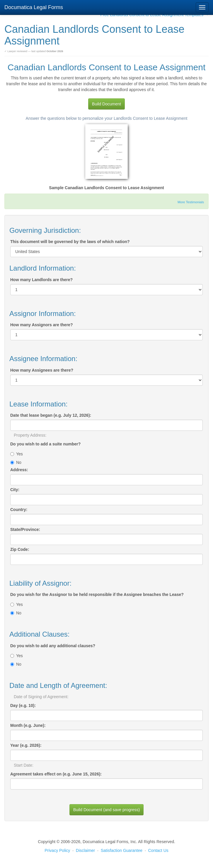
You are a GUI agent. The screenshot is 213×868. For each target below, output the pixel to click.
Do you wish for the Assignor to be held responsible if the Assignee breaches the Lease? (97, 594)
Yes (17, 454)
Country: (19, 510)
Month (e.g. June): (28, 725)
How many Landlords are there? (41, 280)
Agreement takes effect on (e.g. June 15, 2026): (56, 774)
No (16, 462)
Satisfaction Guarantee (122, 850)
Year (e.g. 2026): (26, 745)
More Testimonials (191, 202)
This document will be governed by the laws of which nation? (70, 242)
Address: (19, 470)
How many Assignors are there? (41, 325)
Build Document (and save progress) (106, 810)
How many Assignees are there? (42, 370)
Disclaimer (85, 850)
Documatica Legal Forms (34, 7)
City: (15, 490)
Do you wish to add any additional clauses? (53, 646)
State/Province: (25, 529)
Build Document (106, 104)
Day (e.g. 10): (23, 705)
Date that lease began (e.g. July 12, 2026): (51, 415)
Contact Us (158, 850)
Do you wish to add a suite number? (45, 444)
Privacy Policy (57, 850)
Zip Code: (20, 549)
